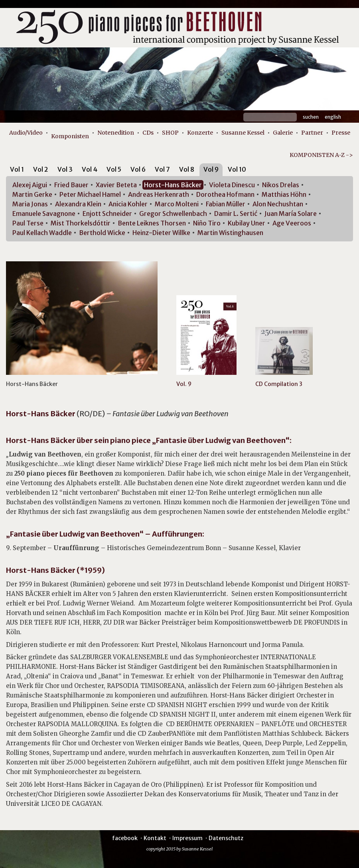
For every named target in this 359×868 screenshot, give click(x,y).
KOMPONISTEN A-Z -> (321, 155)
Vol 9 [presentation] (211, 169)
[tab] (17, 171)
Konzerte (200, 133)
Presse (341, 133)
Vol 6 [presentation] (138, 169)
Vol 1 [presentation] (17, 169)
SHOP (170, 133)
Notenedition (116, 133)
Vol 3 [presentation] (65, 169)
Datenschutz (226, 838)
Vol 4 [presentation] (90, 169)
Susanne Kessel (243, 133)
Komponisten (70, 136)
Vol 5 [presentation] (114, 169)
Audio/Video (26, 133)
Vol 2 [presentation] (41, 169)
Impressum (187, 838)
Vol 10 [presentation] (237, 169)
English (333, 117)
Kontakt (155, 838)
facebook (125, 838)
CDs (148, 133)
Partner (312, 133)
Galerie (283, 133)
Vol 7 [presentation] (162, 169)
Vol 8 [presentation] (187, 169)
